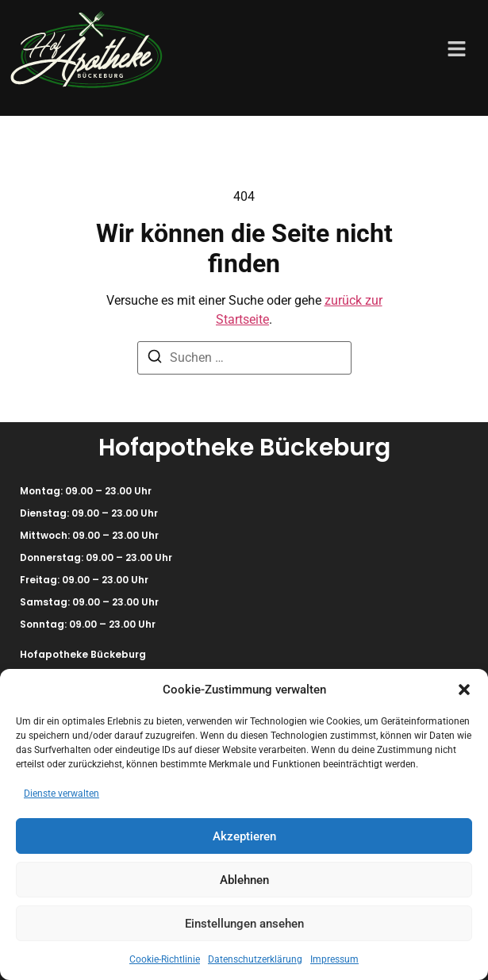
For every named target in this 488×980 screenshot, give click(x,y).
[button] (464, 690)
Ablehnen (244, 880)
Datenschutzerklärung (255, 959)
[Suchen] (155, 359)
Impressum (334, 959)
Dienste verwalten (61, 794)
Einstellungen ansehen (244, 924)
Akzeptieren (244, 836)
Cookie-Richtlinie (165, 959)
